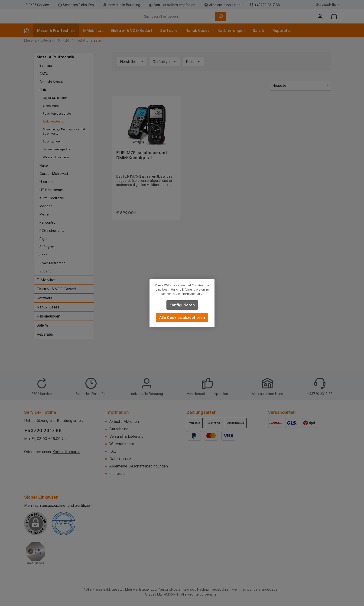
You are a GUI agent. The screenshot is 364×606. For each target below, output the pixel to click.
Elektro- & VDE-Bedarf (56, 296)
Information (117, 412)
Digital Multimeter (55, 105)
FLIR (43, 97)
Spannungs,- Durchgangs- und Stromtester (64, 138)
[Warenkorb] (334, 20)
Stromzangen (52, 148)
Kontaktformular (66, 452)
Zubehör (46, 278)
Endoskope (51, 113)
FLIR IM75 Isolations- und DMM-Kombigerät (142, 162)
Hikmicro (46, 189)
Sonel (44, 262)
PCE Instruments (52, 237)
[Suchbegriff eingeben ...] (188, 20)
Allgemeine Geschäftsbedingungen (139, 466)
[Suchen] (246, 20)
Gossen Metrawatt (54, 180)
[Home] (29, 37)
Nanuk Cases (48, 314)
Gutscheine (119, 429)
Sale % (42, 332)
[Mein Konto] (320, 20)
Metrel (44, 221)
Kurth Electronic (52, 205)
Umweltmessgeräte (57, 156)
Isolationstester (54, 128)
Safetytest (48, 254)
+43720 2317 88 (43, 430)
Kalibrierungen (49, 323)
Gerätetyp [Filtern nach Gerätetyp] (165, 69)
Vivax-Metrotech (52, 270)
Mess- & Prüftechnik (55, 64)
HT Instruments (51, 197)
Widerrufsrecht (122, 444)
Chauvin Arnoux (52, 89)
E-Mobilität (46, 287)
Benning (46, 72)
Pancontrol (48, 229)
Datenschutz (120, 459)
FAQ (113, 451)
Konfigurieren (182, 305)
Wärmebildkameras (56, 164)
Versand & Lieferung (126, 436)
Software (45, 305)
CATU (44, 81)
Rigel (43, 246)
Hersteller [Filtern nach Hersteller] (132, 69)
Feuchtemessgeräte (57, 121)
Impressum (118, 474)
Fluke (44, 172)
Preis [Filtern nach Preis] (194, 69)
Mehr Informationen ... (188, 294)
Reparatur (45, 341)
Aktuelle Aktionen (124, 421)
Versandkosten (171, 589)
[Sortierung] (300, 93)
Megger (46, 213)
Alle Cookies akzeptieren (182, 318)
